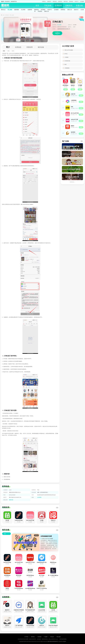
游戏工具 (46, 11)
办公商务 (23, 10)
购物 (4, 51)
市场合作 (52, 637)
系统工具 (70, 10)
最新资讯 (60, 1)
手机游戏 (48, 6)
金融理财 (30, 10)
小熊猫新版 (67, 68)
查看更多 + (72, 182)
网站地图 (59, 637)
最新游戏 (55, 1)
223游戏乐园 (67, 61)
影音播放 (43, 10)
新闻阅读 (71, 1)
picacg (66, 54)
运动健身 (82, 1)
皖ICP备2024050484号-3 (53, 641)
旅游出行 (76, 10)
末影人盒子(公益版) (69, 50)
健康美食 (36, 10)
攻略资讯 (69, 6)
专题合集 (79, 6)
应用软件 (58, 6)
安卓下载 (57, 33)
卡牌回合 (44, 1)
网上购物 (10, 10)
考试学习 (77, 1)
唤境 (65, 64)
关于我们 (26, 637)
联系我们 (33, 637)
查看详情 (11, 500)
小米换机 (66, 57)
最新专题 (66, 1)
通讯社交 (3, 10)
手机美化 (40, 11)
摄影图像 (17, 10)
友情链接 (39, 637)
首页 (36, 6)
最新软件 (49, 1)
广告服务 (46, 637)
